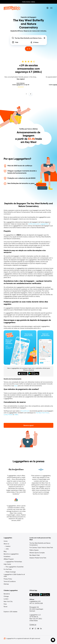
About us (6, 544)
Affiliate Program (9, 559)
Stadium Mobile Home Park (38, 558)
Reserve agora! (28, 425)
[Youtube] (38, 629)
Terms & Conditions (10, 581)
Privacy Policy (8, 579)
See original (21, 79)
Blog (5, 551)
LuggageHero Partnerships (14, 562)
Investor (8, 546)
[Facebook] (30, 629)
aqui (16, 386)
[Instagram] (35, 629)
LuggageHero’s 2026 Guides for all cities (14, 575)
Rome (5, 607)
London (6, 599)
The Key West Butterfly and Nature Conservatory (40, 544)
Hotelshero (7, 556)
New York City (8, 601)
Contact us (33, 624)
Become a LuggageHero (11, 554)
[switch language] (47, 8)
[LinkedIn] (41, 629)
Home (6, 541)
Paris (5, 604)
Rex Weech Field (35, 555)
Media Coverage (11, 572)
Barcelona (7, 594)
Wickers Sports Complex (37, 553)
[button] (53, 640)
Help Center (7, 564)
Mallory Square (34, 550)
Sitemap (6, 584)
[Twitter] (33, 629)
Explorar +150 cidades (10, 612)
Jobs (7, 549)
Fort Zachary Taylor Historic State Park (41, 547)
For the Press (8, 569)
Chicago (6, 596)
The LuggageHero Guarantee (15, 567)
